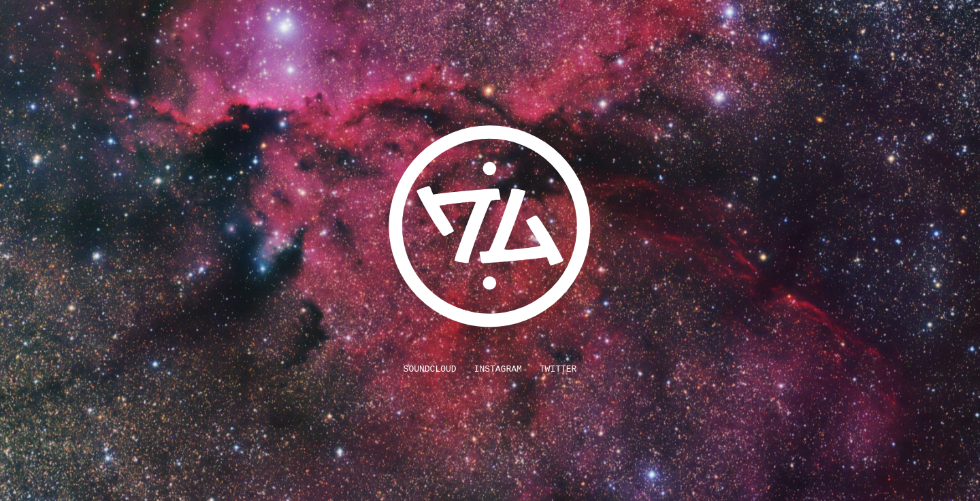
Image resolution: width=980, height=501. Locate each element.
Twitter (558, 369)
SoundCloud (430, 369)
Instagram (498, 369)
